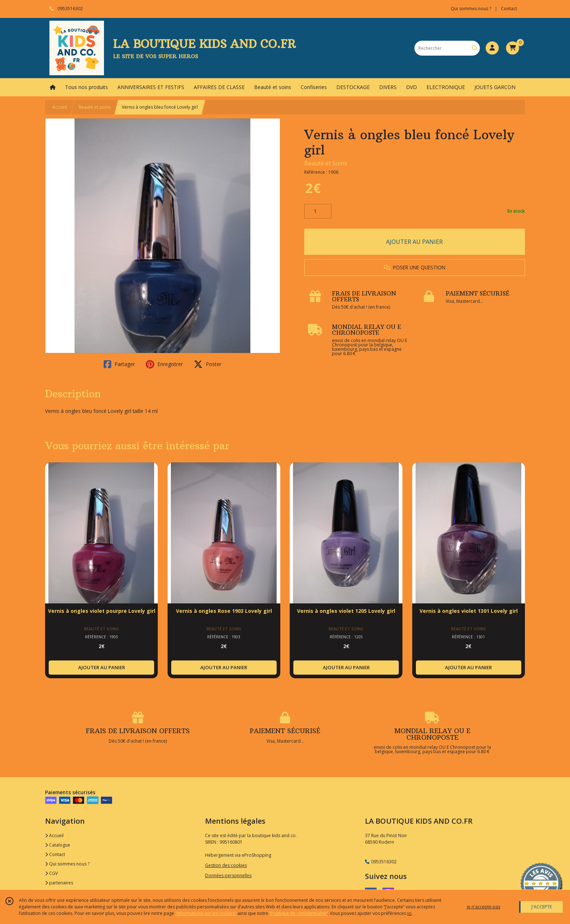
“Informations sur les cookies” (206, 913)
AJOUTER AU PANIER (414, 242)
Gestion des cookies (226, 865)
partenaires (59, 883)
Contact (509, 9)
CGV (51, 873)
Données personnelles (228, 875)
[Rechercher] (475, 48)
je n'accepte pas (483, 907)
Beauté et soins (94, 107)
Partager (119, 364)
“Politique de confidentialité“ (298, 913)
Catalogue (58, 845)
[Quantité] (318, 211)
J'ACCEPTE (542, 907)
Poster (208, 364)
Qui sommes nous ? (67, 864)
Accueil (60, 107)
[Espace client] (492, 48)
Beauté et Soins (326, 163)
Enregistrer (164, 364)
